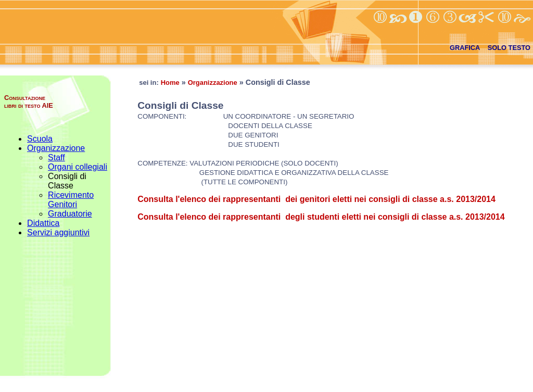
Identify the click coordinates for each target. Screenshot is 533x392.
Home (170, 83)
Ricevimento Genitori (71, 200)
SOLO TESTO (509, 48)
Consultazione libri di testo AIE (29, 102)
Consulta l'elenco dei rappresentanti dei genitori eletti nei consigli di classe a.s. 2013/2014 (316, 199)
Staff (56, 157)
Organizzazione (56, 148)
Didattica (43, 223)
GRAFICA (465, 48)
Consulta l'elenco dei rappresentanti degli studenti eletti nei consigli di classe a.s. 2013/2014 (321, 217)
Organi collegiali (78, 167)
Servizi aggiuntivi (58, 232)
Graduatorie (70, 214)
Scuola (40, 139)
